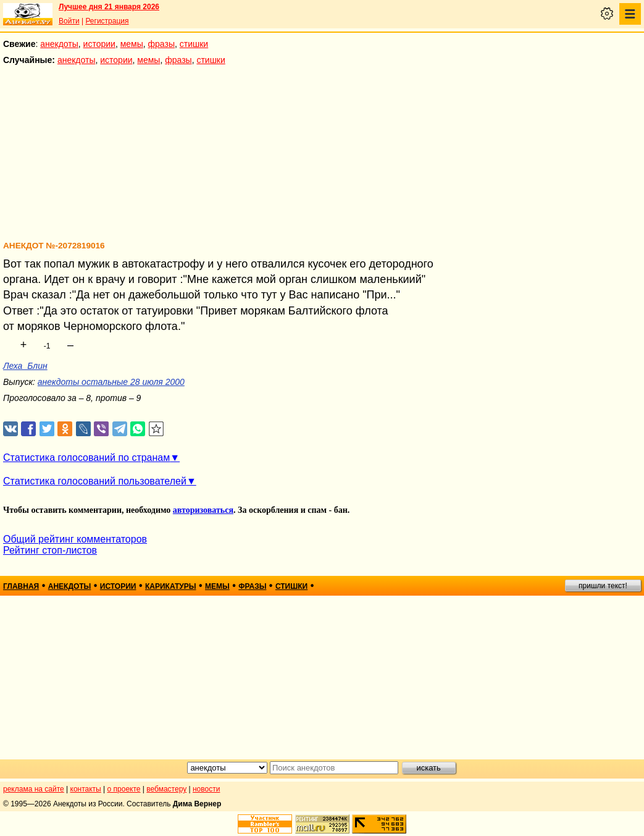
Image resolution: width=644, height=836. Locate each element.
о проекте (124, 789)
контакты (86, 789)
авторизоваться (203, 510)
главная (21, 586)
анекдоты (59, 44)
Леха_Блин (25, 366)
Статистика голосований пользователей (95, 481)
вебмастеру (166, 789)
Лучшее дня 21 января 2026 (109, 7)
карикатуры (171, 586)
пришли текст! (603, 586)
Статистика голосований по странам (86, 458)
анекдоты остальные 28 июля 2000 (111, 382)
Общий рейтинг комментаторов (75, 539)
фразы (161, 44)
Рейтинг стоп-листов (50, 550)
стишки (194, 44)
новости (206, 789)
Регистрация (107, 21)
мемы (132, 44)
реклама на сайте (34, 789)
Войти (69, 21)
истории (99, 44)
